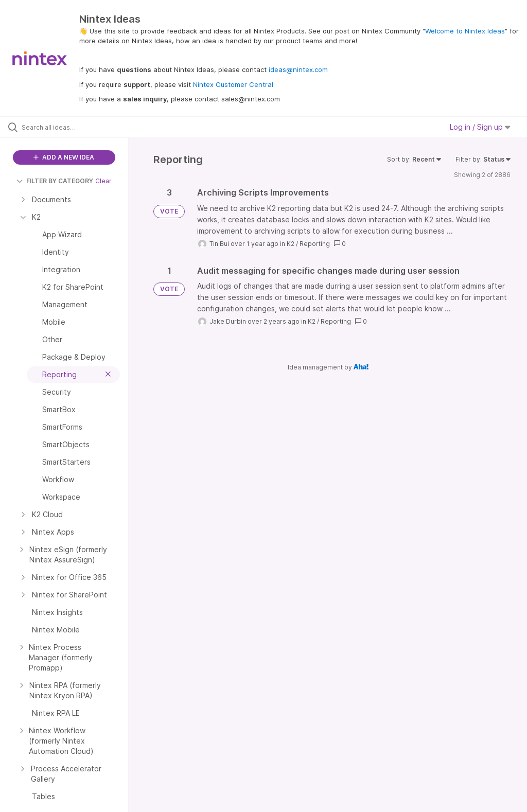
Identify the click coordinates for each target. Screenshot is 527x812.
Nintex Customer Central (233, 84)
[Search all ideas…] (69, 127)
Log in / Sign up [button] (480, 127)
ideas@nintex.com (298, 69)
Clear (103, 181)
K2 (291, 244)
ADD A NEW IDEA (64, 157)
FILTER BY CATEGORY (55, 181)
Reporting (315, 244)
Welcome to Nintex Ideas (465, 31)
